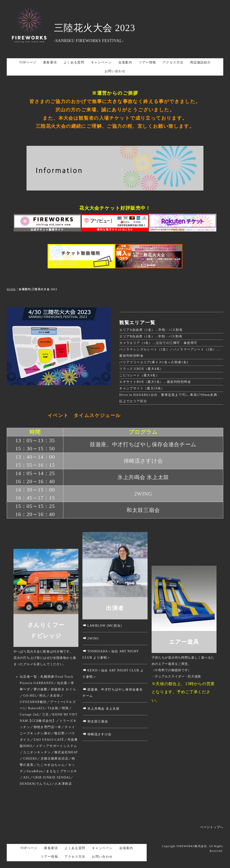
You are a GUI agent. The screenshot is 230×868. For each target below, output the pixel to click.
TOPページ (28, 62)
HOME (11, 289)
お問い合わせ (115, 71)
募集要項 (50, 62)
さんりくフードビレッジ (46, 630)
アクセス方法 (173, 62)
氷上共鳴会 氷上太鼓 (101, 709)
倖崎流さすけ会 (97, 734)
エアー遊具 (184, 642)
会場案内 (125, 62)
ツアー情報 (147, 62)
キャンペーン (101, 62)
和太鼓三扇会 (96, 721)
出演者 (115, 608)
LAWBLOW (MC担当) (102, 626)
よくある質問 (74, 62)
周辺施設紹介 (200, 62)
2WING (91, 638)
